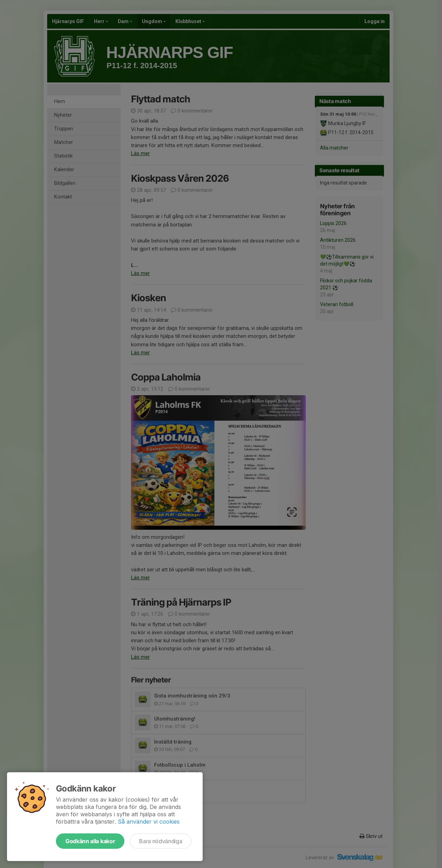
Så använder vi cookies (149, 822)
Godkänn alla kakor (90, 841)
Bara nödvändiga (161, 841)
